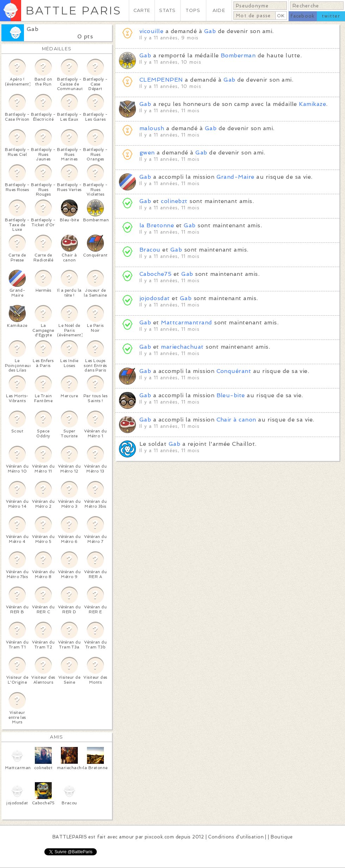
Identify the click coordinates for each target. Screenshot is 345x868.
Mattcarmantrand (186, 322)
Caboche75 (155, 274)
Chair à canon (236, 420)
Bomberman (238, 55)
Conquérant (234, 371)
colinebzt (174, 201)
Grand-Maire (236, 177)
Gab (33, 29)
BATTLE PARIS (73, 10)
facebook (303, 16)
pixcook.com (159, 837)
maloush (152, 128)
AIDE (219, 10)
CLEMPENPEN (161, 80)
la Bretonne (157, 225)
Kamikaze (312, 104)
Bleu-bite (231, 395)
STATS (167, 10)
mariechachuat (182, 347)
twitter (331, 16)
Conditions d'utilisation (236, 837)
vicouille (151, 31)
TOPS (193, 10)
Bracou (150, 250)
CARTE (142, 10)
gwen (147, 153)
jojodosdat (155, 298)
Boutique (282, 837)
